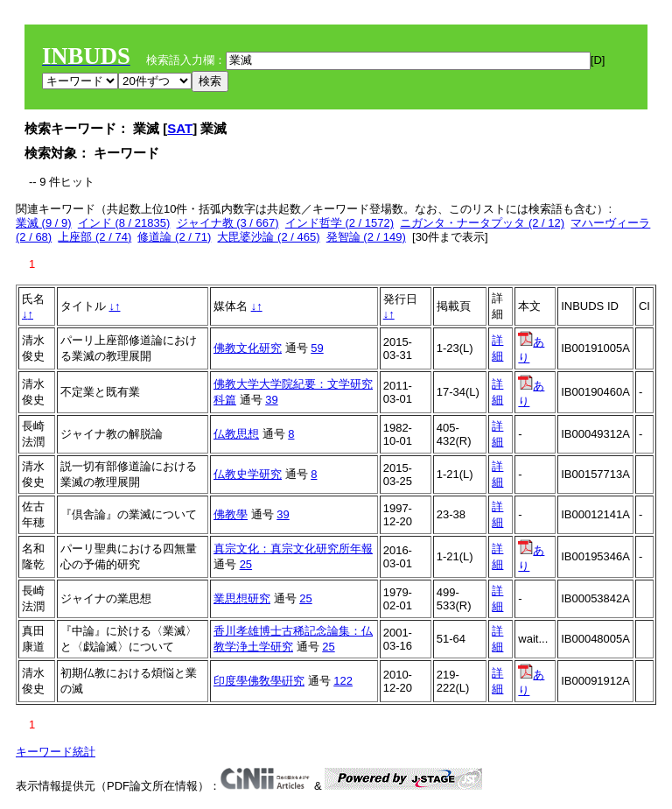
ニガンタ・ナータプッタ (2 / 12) (482, 223)
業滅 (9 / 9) (44, 223)
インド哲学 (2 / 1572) (339, 223)
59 (317, 348)
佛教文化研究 (248, 348)
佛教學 (231, 514)
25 (246, 564)
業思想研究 (242, 598)
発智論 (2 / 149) (366, 237)
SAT (180, 128)
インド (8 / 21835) (124, 223)
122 (343, 681)
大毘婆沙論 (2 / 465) (268, 237)
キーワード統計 (56, 752)
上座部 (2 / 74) (94, 237)
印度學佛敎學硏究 (259, 681)
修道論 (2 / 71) (174, 237)
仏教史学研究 (248, 474)
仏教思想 (236, 434)
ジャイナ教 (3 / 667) (228, 223)
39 (271, 400)
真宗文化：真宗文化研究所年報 (293, 549)
